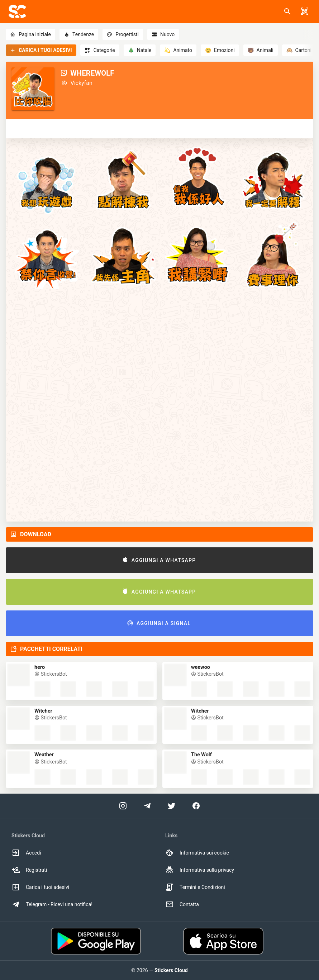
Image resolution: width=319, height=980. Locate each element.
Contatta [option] (182, 904)
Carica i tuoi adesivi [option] (40, 887)
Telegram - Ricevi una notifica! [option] (52, 904)
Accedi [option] (26, 853)
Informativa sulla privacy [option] (200, 870)
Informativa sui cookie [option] (197, 853)
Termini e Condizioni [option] (195, 887)
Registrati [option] (29, 870)
